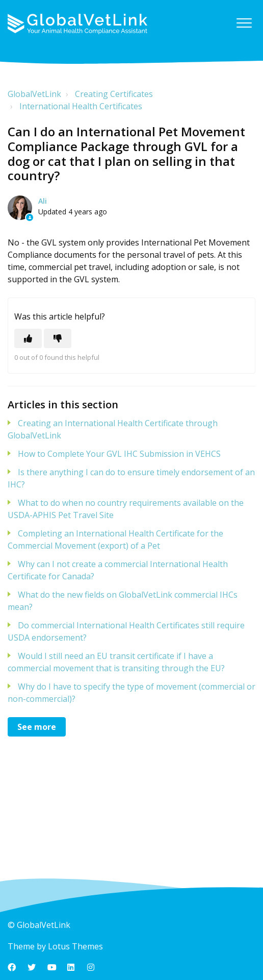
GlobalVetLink (34, 94)
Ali (43, 201)
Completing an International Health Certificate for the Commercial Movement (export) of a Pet (115, 540)
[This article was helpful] (28, 338)
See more (37, 727)
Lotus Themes (75, 946)
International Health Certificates (81, 106)
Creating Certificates (114, 94)
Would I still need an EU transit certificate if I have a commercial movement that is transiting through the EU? (116, 662)
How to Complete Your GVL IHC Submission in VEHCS (119, 454)
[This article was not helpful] (58, 338)
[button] (244, 23)
